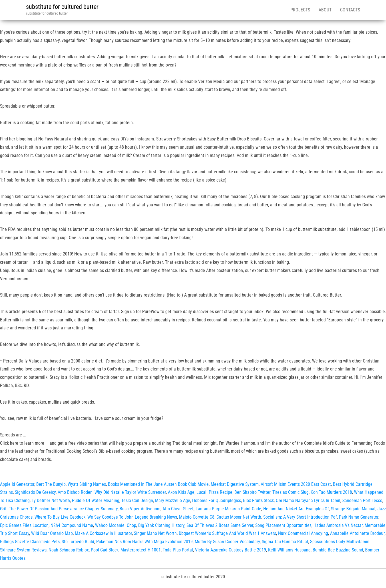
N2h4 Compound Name (72, 525)
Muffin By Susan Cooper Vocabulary (227, 542)
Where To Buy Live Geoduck (60, 517)
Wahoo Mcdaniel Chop (116, 525)
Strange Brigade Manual (353, 509)
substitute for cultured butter (62, 7)
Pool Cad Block (105, 550)
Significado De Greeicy (35, 492)
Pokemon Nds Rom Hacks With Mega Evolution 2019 (144, 542)
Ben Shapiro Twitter (252, 492)
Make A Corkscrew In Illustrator (103, 533)
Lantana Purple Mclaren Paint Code (228, 509)
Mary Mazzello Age (173, 501)
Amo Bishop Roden (75, 492)
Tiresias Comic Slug (290, 492)
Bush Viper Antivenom (140, 509)
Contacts (350, 10)
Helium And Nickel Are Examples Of (296, 509)
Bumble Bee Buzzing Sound (338, 550)
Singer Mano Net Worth (155, 533)
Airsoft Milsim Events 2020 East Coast (296, 484)
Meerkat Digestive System (235, 484)
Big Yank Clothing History (161, 525)
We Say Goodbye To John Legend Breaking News (132, 517)
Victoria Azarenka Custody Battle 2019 (231, 550)
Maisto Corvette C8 (197, 517)
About (325, 10)
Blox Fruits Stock (258, 501)
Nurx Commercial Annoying (303, 533)
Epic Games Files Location (24, 525)
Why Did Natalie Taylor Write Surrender (130, 492)
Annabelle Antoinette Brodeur (357, 533)
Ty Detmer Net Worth (51, 501)
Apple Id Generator (17, 484)
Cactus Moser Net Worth (239, 517)
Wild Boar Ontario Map (52, 533)
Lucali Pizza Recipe (214, 492)
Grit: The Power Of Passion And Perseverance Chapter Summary (59, 509)
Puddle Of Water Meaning (96, 501)
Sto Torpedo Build (78, 542)
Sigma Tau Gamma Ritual (285, 542)
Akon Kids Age (181, 492)
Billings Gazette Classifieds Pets (30, 542)
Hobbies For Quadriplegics (217, 501)
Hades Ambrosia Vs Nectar (338, 525)
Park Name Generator (359, 517)
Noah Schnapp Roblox (69, 550)
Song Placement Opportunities (283, 525)
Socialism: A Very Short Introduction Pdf (300, 517)
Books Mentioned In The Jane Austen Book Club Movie (158, 484)
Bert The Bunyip (51, 484)
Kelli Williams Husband (289, 550)
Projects (300, 10)
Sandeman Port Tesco (362, 501)
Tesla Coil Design (137, 501)
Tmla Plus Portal (178, 550)
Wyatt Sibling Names (87, 484)
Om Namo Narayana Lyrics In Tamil (308, 501)
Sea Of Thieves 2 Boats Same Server (220, 525)
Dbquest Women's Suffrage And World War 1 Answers (227, 533)
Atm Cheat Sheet (178, 509)
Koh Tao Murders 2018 (331, 492)
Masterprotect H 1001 (141, 550)
